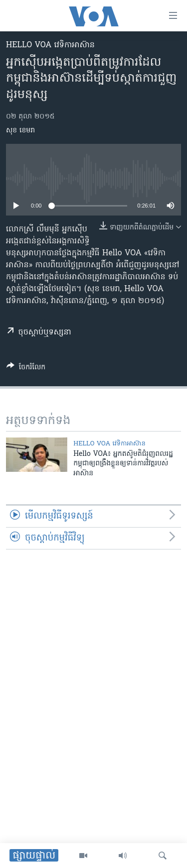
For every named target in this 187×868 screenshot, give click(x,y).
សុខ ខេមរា (20, 131)
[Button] (26, 369)
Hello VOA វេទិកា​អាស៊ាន (50, 45)
